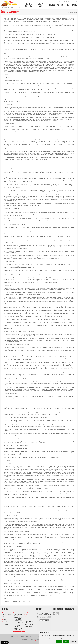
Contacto (57, 2)
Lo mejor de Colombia (18, 622)
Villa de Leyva (6, 626)
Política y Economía (29, 628)
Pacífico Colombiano (7, 618)
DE (76, 2)
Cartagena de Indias (7, 614)
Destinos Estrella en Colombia (18, 615)
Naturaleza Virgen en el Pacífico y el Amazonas (18, 625)
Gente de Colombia (29, 624)
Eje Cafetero (6, 616)
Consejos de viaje (28, 620)
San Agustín (5, 628)
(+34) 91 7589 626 (67, 2)
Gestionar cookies (5, 642)
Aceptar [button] (59, 642)
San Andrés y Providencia (6, 624)
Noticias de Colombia (29, 618)
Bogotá (4, 620)
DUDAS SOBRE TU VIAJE (29, 622)
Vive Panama (31, 641)
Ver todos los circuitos (19, 632)
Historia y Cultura (28, 626)
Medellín (5, 621)
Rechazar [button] (66, 642)
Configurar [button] (73, 642)
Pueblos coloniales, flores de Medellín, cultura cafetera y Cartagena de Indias (18, 619)
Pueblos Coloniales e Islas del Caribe (18, 629)
